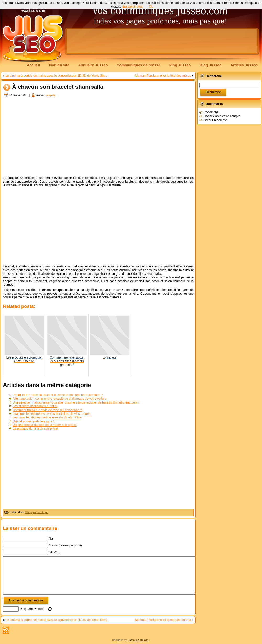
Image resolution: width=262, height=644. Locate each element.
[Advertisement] (98, 137)
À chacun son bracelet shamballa (58, 87)
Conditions (211, 112)
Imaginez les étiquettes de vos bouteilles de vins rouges (51, 414)
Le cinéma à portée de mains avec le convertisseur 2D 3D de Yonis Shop (56, 76)
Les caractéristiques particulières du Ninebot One (47, 417)
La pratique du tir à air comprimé (35, 429)
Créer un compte (215, 120)
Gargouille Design (138, 640)
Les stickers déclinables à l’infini (35, 406)
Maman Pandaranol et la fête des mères (163, 76)
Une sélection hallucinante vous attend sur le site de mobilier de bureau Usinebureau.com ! (76, 402)
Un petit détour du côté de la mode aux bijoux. (45, 425)
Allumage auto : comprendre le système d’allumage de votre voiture (60, 399)
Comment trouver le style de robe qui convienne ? (47, 410)
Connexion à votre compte (222, 116)
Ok (151, 7)
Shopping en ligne (37, 512)
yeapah (50, 95)
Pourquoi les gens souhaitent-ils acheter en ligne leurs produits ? (58, 395)
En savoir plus (133, 7)
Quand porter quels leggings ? (34, 421)
